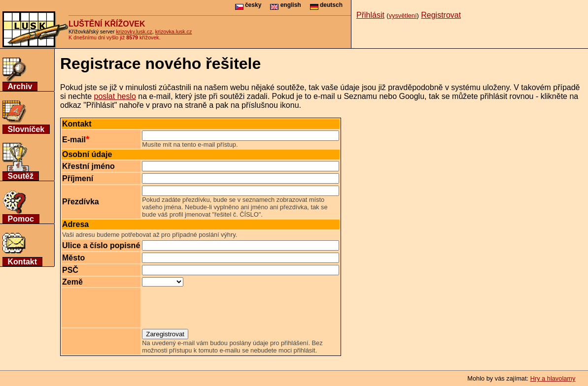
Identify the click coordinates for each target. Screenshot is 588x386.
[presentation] (217, 308)
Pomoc (21, 219)
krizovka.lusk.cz (174, 32)
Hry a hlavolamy (553, 378)
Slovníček (26, 129)
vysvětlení (403, 16)
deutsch (326, 5)
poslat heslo (115, 96)
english (285, 5)
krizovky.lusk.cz (134, 32)
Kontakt (23, 262)
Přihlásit (370, 15)
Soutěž (21, 176)
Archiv (20, 86)
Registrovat (441, 15)
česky (248, 5)
